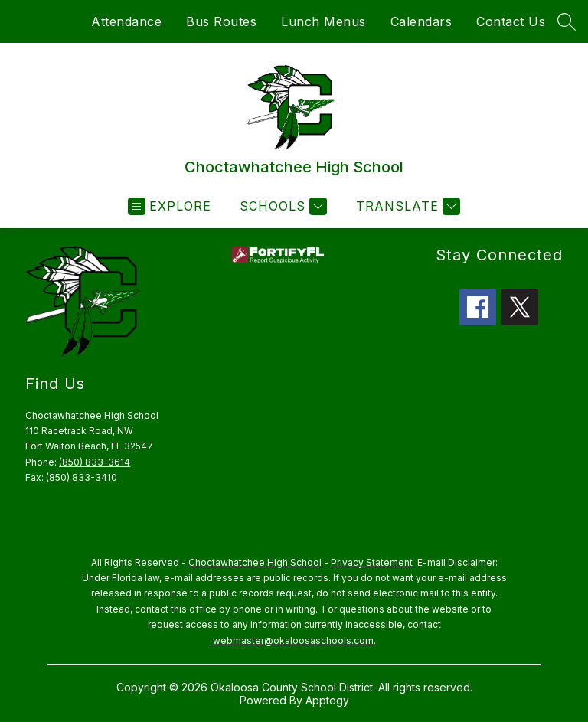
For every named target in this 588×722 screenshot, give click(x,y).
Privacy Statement (372, 562)
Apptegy (327, 700)
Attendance (126, 21)
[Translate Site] (406, 206)
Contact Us (511, 21)
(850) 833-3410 (82, 477)
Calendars (421, 21)
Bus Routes (221, 21)
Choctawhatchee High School (255, 562)
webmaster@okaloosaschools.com (293, 640)
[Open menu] (170, 206)
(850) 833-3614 (95, 462)
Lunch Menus (323, 21)
